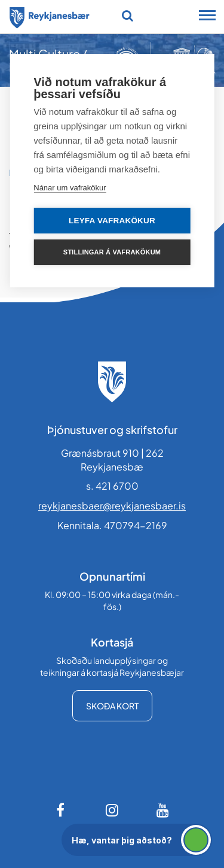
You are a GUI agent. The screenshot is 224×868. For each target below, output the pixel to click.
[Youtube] (163, 810)
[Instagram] (112, 810)
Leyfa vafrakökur (112, 221)
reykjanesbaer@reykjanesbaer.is (112, 506)
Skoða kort (112, 706)
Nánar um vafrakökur (70, 188)
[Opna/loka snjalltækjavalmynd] (207, 17)
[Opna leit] (128, 16)
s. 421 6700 (112, 486)
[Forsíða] (50, 16)
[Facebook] (62, 810)
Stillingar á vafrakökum (112, 252)
